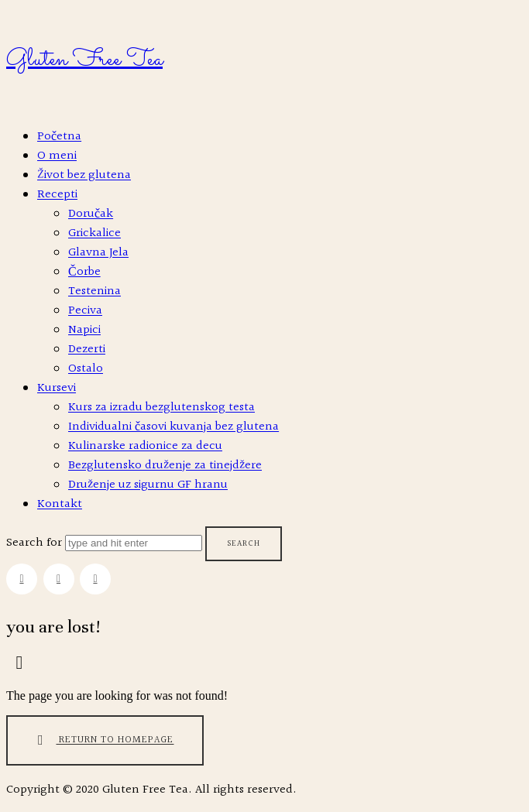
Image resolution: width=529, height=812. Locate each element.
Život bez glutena (84, 175)
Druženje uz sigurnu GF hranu (148, 485)
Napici (84, 330)
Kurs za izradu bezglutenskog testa (161, 408)
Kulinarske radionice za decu (145, 446)
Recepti (57, 195)
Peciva (85, 311)
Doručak (91, 214)
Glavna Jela (98, 253)
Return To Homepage (102, 740)
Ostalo (86, 369)
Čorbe (84, 272)
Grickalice (94, 233)
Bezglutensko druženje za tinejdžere (165, 466)
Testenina (94, 291)
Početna (59, 137)
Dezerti (87, 349)
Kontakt (60, 504)
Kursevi (57, 388)
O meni (57, 156)
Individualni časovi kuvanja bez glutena (173, 427)
